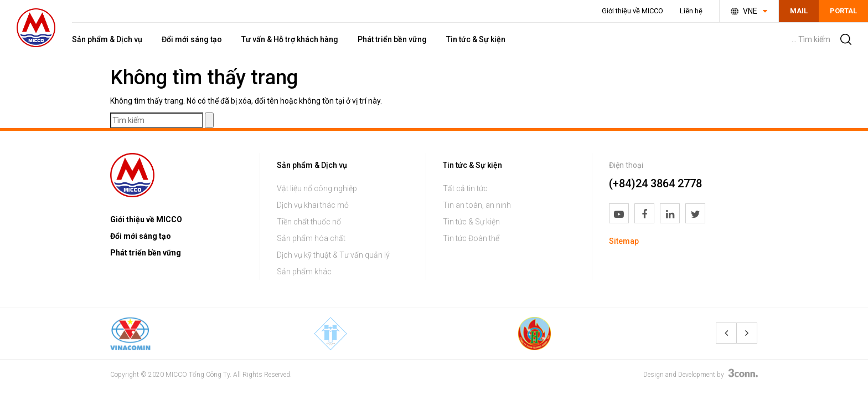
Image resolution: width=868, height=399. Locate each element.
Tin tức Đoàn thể (471, 238)
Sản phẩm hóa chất (311, 238)
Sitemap (624, 241)
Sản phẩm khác (304, 272)
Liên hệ (691, 11)
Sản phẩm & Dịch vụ (107, 39)
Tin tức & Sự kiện (476, 39)
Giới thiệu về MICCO (632, 11)
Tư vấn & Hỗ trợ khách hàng (290, 39)
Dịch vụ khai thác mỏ (313, 205)
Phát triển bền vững (392, 39)
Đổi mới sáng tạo (192, 39)
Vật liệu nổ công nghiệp (317, 188)
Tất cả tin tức (465, 188)
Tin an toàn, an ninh (477, 205)
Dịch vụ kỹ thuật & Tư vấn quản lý (333, 255)
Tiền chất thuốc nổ (309, 222)
